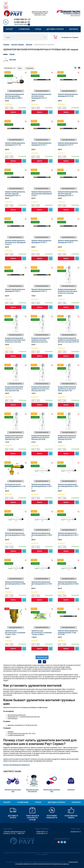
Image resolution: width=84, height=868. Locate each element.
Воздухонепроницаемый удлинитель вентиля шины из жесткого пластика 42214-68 (68, 292)
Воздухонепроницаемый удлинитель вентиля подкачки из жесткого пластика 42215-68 (40, 341)
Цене (20, 68)
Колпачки (71, 790)
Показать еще (42, 657)
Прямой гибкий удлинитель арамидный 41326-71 (15, 290)
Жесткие (13, 60)
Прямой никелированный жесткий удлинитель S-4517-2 (68, 535)
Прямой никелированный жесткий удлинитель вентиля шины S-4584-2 (14, 96)
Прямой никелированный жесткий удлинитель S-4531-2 (15, 535)
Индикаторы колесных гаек (52, 790)
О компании (24, 29)
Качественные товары (71, 817)
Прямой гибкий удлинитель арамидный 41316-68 (68, 95)
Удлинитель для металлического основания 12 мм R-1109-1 (15, 633)
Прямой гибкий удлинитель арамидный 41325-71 (68, 241)
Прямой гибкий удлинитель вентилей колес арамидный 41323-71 (15, 242)
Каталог (10, 29)
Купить (13, 112)
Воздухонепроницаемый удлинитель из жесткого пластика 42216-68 (14, 389)
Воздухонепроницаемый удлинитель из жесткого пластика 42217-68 (67, 389)
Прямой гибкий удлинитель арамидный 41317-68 (15, 144)
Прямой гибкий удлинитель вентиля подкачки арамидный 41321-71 (15, 194)
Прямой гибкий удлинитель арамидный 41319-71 (68, 144)
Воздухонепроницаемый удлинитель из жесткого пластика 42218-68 (40, 438)
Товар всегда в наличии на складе (32, 818)
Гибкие (12, 54)
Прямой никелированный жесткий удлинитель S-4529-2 (42, 535)
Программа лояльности (52, 817)
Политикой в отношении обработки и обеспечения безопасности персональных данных (47, 863)
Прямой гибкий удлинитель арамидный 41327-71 (41, 290)
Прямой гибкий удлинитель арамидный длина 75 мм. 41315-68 (68, 633)
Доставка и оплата (55, 29)
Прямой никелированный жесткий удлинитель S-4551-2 (68, 486)
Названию (30, 68)
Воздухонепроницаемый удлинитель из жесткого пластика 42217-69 (14, 438)
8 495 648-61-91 (22, 22)
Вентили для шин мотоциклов (32, 790)
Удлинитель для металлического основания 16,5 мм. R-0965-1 (42, 633)
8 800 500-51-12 (22, 19)
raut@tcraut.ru (76, 832)
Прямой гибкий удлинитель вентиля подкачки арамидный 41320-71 (68, 194)
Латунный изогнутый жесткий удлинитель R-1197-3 (16, 486)
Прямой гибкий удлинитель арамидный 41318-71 (41, 144)
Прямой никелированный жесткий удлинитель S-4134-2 (42, 584)
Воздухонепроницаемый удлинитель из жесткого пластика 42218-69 (67, 438)
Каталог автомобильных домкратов (16, 765)
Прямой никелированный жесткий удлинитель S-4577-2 (42, 486)
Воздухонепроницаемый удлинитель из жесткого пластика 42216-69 (40, 389)
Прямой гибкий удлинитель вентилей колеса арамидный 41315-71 (41, 96)
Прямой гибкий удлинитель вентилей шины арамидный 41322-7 (42, 194)
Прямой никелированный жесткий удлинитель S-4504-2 (15, 584)
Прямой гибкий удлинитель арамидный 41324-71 (41, 241)
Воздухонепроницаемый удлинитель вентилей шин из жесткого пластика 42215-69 (68, 340)
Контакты (74, 29)
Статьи (38, 29)
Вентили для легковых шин (13, 790)
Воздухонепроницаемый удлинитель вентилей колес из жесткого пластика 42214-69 (15, 341)
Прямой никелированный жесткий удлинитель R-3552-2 (68, 584)
